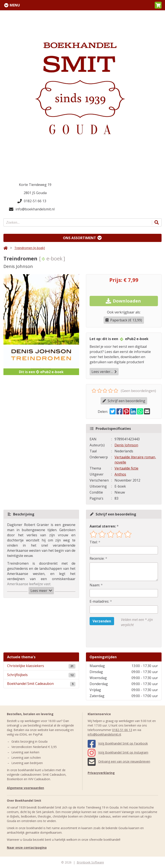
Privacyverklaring (101, 773)
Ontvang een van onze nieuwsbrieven (119, 761)
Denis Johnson (126, 445)
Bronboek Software (90, 862)
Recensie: (97, 558)
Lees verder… (104, 372)
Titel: (94, 542)
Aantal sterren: (103, 526)
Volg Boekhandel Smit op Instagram (118, 752)
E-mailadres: (99, 601)
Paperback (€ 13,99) (124, 320)
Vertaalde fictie (126, 468)
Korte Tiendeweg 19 (35, 185)
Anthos (120, 474)
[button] (158, 5)
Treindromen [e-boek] (30, 248)
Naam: (95, 585)
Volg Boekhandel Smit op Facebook (118, 743)
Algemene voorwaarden (25, 788)
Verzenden (102, 621)
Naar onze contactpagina (27, 847)
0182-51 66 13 (32, 201)
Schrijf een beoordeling (124, 401)
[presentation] (117, 637)
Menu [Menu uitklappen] (15, 5)
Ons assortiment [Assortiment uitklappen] (79, 238)
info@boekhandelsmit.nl (32, 209)
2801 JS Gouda (35, 193)
